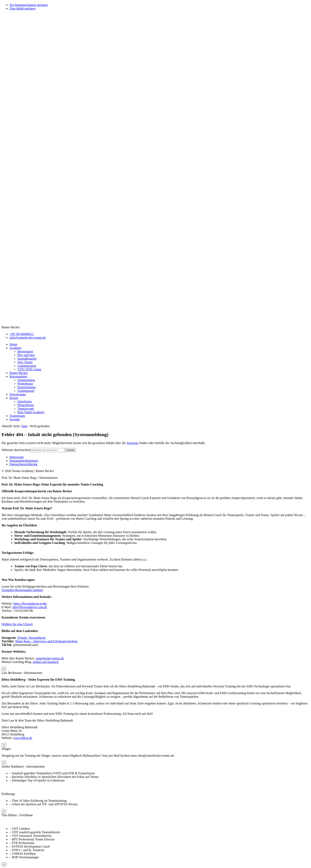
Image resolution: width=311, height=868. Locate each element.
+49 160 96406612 (22, 334)
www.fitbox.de (23, 738)
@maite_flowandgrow (32, 638)
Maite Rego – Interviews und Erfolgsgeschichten (46, 641)
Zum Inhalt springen (23, 8)
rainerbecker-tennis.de (50, 658)
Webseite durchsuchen (16, 450)
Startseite (132, 443)
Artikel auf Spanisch (46, 662)
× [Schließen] (4, 669)
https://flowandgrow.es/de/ (30, 604)
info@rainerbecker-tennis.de (28, 338)
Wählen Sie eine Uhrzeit (17, 624)
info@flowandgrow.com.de (30, 607)
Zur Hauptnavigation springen (29, 5)
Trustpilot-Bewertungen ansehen (22, 590)
